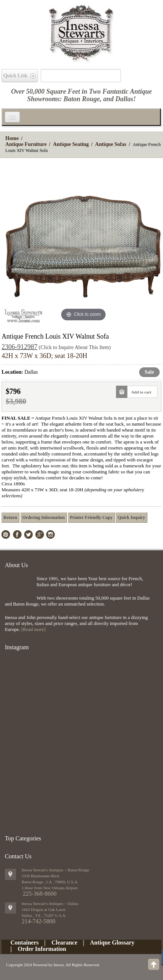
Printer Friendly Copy (91, 517)
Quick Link (15, 76)
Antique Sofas (111, 144)
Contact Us (18, 856)
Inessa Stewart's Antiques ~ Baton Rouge (55, 870)
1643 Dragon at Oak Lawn (43, 909)
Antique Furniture (26, 144)
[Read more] (33, 629)
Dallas (124, 99)
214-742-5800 (39, 921)
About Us (16, 565)
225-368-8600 (40, 894)
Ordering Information (44, 517)
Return (10, 517)
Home (12, 138)
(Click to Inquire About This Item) (75, 347)
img (19, 588)
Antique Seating (71, 144)
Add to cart (139, 392)
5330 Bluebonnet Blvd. (41, 876)
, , (44, 915)
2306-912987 (19, 347)
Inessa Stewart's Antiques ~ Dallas (50, 903)
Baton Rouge (82, 99)
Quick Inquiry (131, 517)
